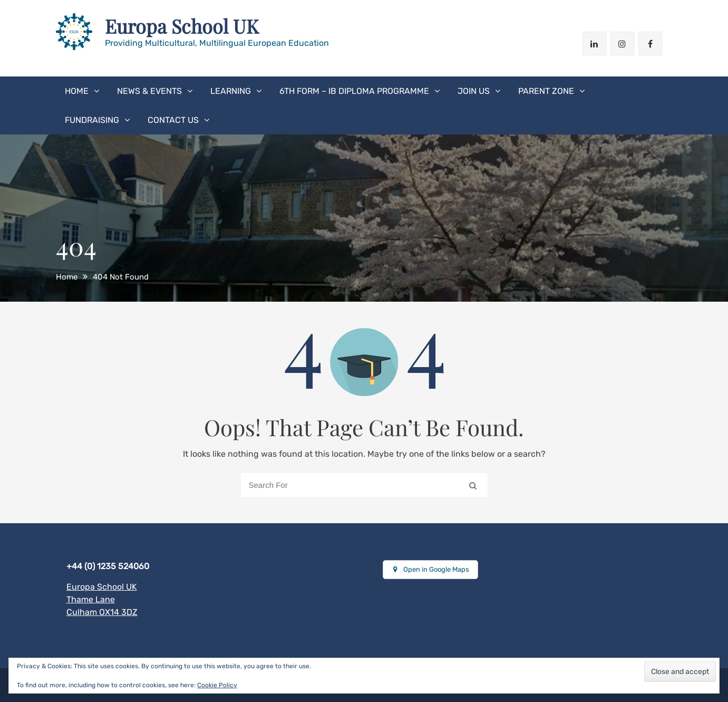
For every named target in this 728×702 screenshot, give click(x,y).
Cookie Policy (217, 685)
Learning (231, 91)
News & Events (149, 91)
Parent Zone (546, 91)
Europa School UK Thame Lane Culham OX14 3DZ (102, 599)
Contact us (173, 120)
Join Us (474, 91)
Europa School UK (182, 26)
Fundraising (92, 120)
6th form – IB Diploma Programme (354, 91)
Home (77, 91)
